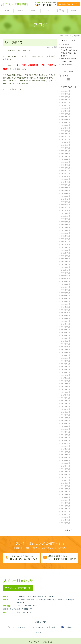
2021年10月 (65, 244)
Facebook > (70, 623)
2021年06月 (65, 256)
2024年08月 (65, 148)
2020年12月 (65, 273)
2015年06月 (65, 460)
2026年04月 (65, 91)
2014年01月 (65, 509)
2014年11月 (65, 480)
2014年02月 (65, 506)
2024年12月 (65, 136)
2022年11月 (65, 207)
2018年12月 (65, 341)
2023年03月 (65, 196)
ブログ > (11, 623)
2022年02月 (65, 233)
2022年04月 (65, 227)
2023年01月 (65, 202)
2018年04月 (65, 364)
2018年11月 (65, 344)
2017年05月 (65, 395)
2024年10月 (65, 142)
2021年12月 (65, 239)
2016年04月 (65, 432)
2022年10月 (65, 210)
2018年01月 (65, 372)
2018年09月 (65, 350)
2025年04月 (65, 125)
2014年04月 (65, 500)
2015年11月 (65, 446)
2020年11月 (65, 276)
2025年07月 (65, 117)
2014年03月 (65, 503)
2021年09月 (65, 247)
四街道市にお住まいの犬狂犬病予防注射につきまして (69, 53)
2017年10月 (65, 381)
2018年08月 (65, 352)
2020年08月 (65, 284)
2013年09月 (65, 520)
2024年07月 (65, 151)
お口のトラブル (47, 11)
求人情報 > (53, 623)
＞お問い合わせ (47, 638)
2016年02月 (65, 438)
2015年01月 (65, 474)
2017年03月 (65, 401)
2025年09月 (65, 111)
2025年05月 (65, 122)
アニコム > (39, 623)
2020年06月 (65, 290)
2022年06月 (65, 222)
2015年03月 (65, 469)
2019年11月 (65, 310)
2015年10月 (65, 449)
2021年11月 (65, 242)
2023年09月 (65, 179)
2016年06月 (65, 426)
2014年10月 (65, 483)
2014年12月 (65, 477)
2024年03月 (65, 162)
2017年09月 (65, 384)
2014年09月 (65, 486)
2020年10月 (65, 279)
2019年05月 (65, 327)
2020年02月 (65, 301)
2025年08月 (65, 114)
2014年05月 (65, 497)
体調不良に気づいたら (61, 11)
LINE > (41, 628)
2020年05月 (65, 293)
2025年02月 (65, 131)
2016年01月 (65, 440)
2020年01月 (65, 304)
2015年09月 (65, 452)
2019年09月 (65, 315)
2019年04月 (65, 330)
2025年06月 (65, 119)
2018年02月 (65, 369)
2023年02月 (65, 199)
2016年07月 (65, 423)
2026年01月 (65, 100)
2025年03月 (65, 128)
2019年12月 (65, 307)
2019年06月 (65, 324)
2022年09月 (65, 213)
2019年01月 (65, 338)
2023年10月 (65, 176)
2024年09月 (65, 145)
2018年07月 (65, 355)
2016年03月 (65, 435)
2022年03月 (65, 230)
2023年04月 (65, 193)
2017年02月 (65, 403)
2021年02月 (65, 267)
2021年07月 (65, 253)
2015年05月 (65, 463)
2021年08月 (65, 250)
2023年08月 (65, 182)
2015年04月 (65, 466)
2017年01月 (65, 406)
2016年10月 (65, 415)
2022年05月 (65, 225)
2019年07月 (65, 321)
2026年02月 (65, 97)
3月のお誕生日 (66, 47)
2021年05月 (65, 259)
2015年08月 (65, 455)
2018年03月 (65, 367)
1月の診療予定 (14, 42)
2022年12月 (65, 205)
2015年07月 (65, 457)
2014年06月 (65, 494)
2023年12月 (65, 171)
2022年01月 (65, 236)
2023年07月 (65, 185)
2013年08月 (65, 523)
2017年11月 (65, 378)
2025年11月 (65, 105)
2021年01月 (65, 270)
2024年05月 (65, 156)
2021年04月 (65, 261)
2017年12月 (65, 375)
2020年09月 (65, 281)
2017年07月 (65, 389)
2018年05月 (65, 361)
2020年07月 (65, 287)
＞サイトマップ (33, 638)
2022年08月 (65, 216)
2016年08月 (65, 421)
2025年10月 (65, 108)
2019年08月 (65, 318)
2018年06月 (65, 358)
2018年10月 (65, 347)
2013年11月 (65, 514)
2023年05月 (65, 190)
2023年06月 (65, 188)
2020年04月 (65, 296)
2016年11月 (65, 412)
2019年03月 (65, 332)
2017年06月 (65, 392)
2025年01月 (65, 134)
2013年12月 (65, 511)
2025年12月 (65, 102)
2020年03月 (65, 298)
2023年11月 (65, 173)
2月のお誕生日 (66, 64)
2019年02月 (65, 335)
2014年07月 (65, 492)
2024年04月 (65, 159)
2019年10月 (65, 313)
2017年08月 (65, 386)
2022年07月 (65, 219)
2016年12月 (65, 409)
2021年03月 (65, 264)
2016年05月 (65, 429)
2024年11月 (65, 139)
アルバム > (24, 623)
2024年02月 (65, 165)
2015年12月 (65, 443)
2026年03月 (65, 94)
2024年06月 (65, 154)
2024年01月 (65, 168)
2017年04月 (65, 398)
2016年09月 (65, 418)
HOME (7, 11)
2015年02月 (65, 472)
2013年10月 (65, 517)
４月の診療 (65, 44)
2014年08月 (65, 489)
